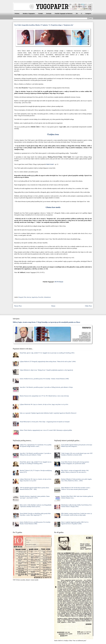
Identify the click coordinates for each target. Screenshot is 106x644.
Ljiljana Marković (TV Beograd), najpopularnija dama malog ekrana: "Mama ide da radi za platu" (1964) (48, 362)
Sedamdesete (47, 297)
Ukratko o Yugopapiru (29, 14)
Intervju (29, 297)
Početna (17, 14)
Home (53, 306)
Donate (61, 282)
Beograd (21, 297)
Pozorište (41, 297)
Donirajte (49, 14)
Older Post (88, 306)
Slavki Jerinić (50, 164)
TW (58, 282)
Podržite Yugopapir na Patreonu (64, 14)
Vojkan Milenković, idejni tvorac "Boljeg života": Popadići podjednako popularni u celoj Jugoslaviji (46, 370)
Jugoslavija (35, 297)
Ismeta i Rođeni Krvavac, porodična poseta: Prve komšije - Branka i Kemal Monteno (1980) (44, 379)
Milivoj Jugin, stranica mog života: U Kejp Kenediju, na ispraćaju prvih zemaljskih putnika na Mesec (47, 322)
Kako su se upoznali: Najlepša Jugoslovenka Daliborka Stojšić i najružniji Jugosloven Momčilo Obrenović (48, 413)
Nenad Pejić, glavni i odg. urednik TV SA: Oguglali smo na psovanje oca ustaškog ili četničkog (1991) (47, 353)
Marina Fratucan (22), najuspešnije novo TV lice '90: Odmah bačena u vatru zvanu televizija (44, 396)
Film (25, 297)
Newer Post (18, 306)
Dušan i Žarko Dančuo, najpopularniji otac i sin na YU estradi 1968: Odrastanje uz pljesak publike (46, 430)
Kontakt (41, 14)
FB (77, 14)
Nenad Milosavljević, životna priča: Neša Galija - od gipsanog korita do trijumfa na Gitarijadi (45, 422)
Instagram (88, 14)
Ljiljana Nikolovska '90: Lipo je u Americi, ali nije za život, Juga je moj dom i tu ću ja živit (44, 404)
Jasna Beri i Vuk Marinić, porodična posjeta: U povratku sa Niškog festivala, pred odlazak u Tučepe (46, 387)
